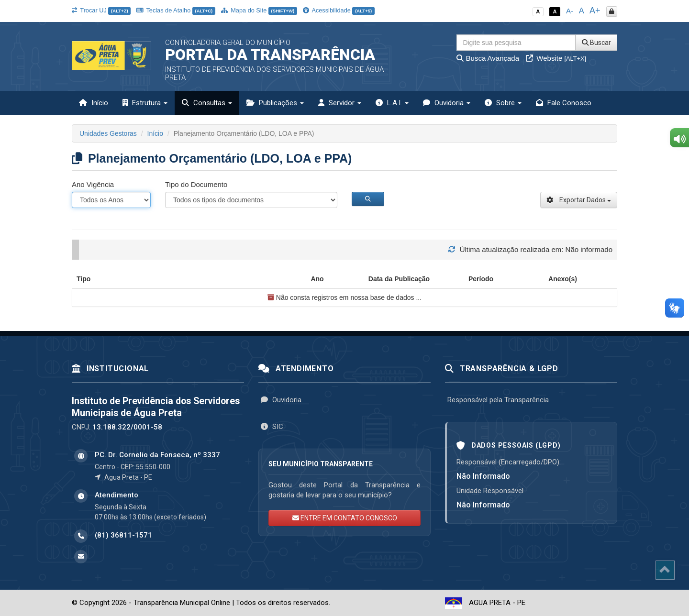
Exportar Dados (579, 200)
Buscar (596, 43)
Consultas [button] (207, 103)
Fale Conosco (564, 103)
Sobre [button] (503, 103)
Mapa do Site (259, 10)
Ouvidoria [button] (447, 103)
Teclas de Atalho (176, 10)
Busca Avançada (488, 58)
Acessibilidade (339, 10)
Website (556, 58)
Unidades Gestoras (108, 133)
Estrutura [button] (145, 103)
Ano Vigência (93, 184)
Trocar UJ (101, 10)
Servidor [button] (340, 103)
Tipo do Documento (196, 184)
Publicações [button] (275, 103)
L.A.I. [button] (392, 103)
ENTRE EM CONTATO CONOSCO (345, 518)
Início (94, 103)
